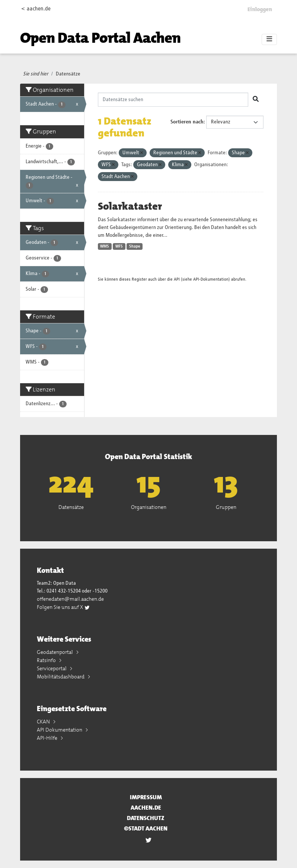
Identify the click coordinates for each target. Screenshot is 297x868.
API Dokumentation (60, 730)
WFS (119, 246)
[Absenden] (256, 100)
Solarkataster (130, 206)
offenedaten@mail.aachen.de (70, 599)
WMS (105, 246)
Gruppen (226, 507)
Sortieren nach (187, 122)
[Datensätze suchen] (173, 100)
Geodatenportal (55, 652)
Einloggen (260, 9)
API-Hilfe (48, 738)
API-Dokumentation (211, 279)
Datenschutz (146, 818)
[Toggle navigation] (269, 39)
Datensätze (68, 74)
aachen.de (146, 808)
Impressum (146, 797)
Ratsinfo (47, 660)
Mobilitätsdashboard (61, 677)
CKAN (44, 722)
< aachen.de (36, 9)
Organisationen (149, 507)
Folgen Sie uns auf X (63, 607)
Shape (135, 246)
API (177, 279)
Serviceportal (52, 668)
